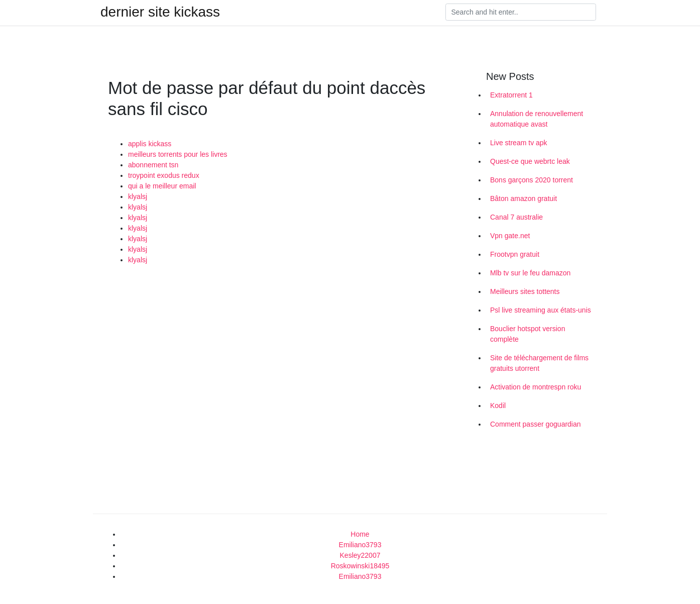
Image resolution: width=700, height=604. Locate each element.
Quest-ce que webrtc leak (530, 161)
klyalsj (138, 196)
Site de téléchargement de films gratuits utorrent (539, 363)
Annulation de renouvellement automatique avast (537, 119)
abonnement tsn (153, 165)
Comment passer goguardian (536, 424)
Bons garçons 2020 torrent (532, 180)
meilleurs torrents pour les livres (178, 154)
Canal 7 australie (516, 217)
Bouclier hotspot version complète (528, 334)
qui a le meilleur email (162, 186)
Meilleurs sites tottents (525, 291)
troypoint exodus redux (164, 175)
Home (360, 534)
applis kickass (150, 144)
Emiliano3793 (360, 545)
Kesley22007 (360, 555)
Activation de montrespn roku (536, 387)
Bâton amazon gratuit (523, 198)
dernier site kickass (160, 12)
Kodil (498, 406)
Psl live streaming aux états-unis (541, 310)
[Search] (521, 12)
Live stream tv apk (519, 143)
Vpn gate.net (510, 236)
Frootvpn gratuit (515, 254)
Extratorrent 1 (511, 95)
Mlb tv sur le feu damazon (530, 273)
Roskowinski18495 (360, 566)
